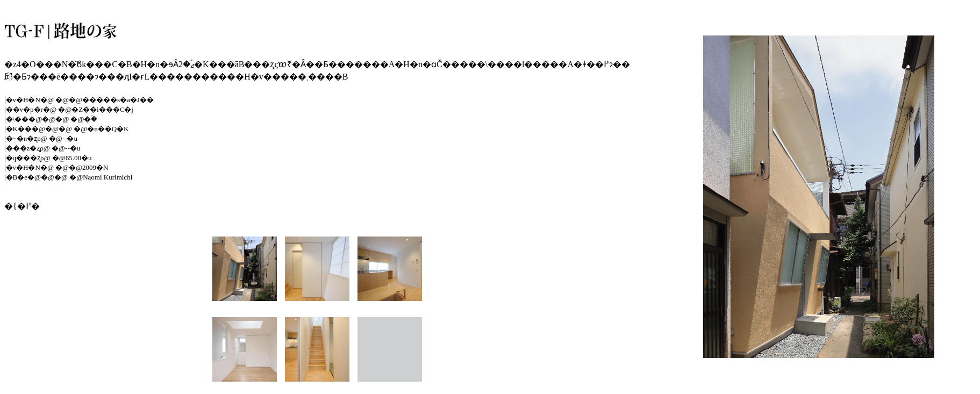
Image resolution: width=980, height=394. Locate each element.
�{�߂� (22, 206)
